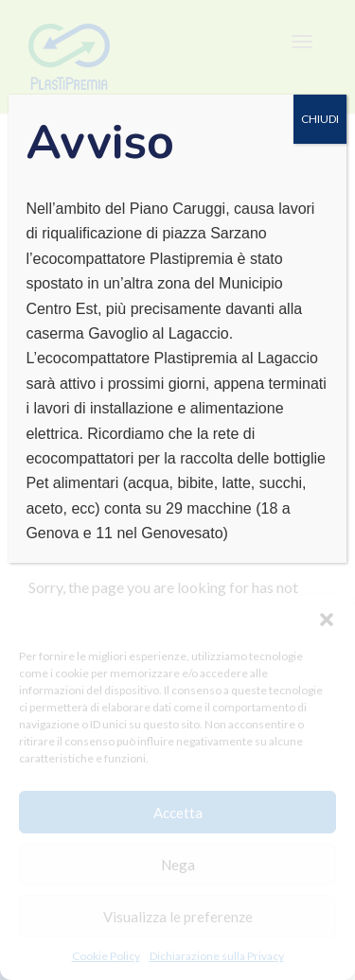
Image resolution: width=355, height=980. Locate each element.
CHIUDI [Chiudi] (320, 119)
